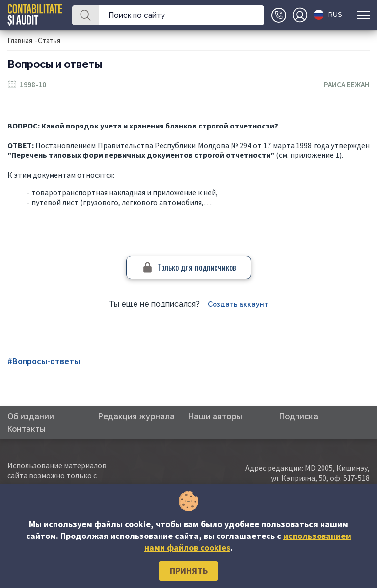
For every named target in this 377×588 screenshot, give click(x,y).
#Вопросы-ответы (44, 361)
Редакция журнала (136, 417)
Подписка (299, 417)
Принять (189, 571)
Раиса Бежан (347, 85)
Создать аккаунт (238, 304)
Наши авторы (215, 417)
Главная (20, 40)
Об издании (31, 417)
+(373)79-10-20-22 (279, 15)
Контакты (27, 429)
